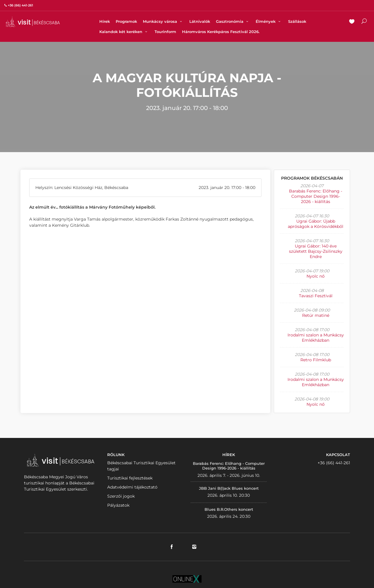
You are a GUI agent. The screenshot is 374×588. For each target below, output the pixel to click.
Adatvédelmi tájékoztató (132, 487)
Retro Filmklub (316, 360)
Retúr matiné (316, 315)
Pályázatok (118, 505)
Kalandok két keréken (124, 32)
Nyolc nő (316, 276)
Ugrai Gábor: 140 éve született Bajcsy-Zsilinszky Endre (316, 251)
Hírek (105, 21)
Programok (126, 21)
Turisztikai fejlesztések (130, 478)
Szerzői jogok (121, 496)
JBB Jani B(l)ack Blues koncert (229, 488)
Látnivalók (200, 21)
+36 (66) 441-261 (334, 463)
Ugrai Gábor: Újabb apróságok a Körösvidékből (316, 224)
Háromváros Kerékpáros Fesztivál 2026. (221, 32)
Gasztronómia (233, 21)
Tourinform (165, 32)
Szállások (297, 21)
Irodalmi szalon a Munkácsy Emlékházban (316, 338)
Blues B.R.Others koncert (229, 509)
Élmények (269, 21)
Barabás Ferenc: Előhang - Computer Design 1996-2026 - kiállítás (316, 196)
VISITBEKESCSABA (33, 22)
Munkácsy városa (163, 21)
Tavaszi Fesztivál (316, 296)
